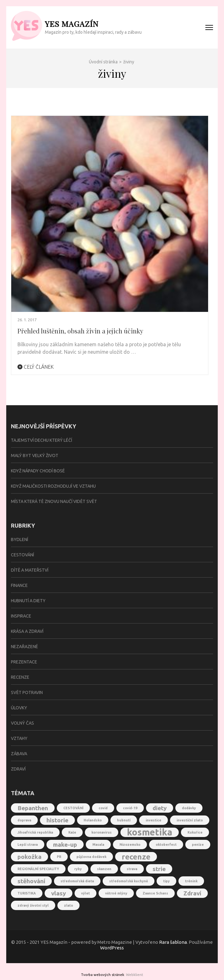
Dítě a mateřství (30, 570)
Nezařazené (24, 647)
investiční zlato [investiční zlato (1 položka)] (190, 820)
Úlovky (19, 708)
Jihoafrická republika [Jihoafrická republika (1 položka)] (35, 832)
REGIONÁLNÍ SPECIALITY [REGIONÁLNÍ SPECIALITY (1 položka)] (38, 869)
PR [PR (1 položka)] (59, 857)
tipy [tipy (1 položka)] (166, 881)
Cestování (22, 555)
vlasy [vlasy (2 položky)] (58, 893)
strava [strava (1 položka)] (132, 869)
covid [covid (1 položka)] (103, 808)
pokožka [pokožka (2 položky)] (29, 857)
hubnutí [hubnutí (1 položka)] (124, 820)
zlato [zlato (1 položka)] (68, 905)
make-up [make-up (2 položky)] (65, 845)
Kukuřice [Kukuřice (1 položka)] (195, 832)
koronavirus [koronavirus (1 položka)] (102, 832)
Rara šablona (173, 942)
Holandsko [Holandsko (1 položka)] (93, 820)
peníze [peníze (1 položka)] (198, 845)
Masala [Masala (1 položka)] (98, 845)
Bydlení (19, 539)
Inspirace (21, 616)
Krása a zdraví (27, 631)
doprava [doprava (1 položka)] (24, 820)
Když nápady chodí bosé (38, 471)
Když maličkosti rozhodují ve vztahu (53, 486)
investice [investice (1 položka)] (153, 820)
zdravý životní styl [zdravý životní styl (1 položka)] (33, 905)
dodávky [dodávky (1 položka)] (189, 808)
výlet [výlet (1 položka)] (85, 893)
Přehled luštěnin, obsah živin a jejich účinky (80, 331)
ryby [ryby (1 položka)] (78, 869)
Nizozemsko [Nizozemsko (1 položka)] (130, 845)
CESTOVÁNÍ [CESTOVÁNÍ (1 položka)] (73, 808)
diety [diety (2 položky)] (160, 808)
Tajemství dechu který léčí (41, 440)
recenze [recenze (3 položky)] (136, 857)
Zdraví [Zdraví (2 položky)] (192, 893)
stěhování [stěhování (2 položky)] (31, 881)
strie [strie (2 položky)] (159, 869)
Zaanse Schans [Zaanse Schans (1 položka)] (155, 893)
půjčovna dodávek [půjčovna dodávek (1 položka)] (91, 857)
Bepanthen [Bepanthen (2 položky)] (33, 808)
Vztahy (19, 738)
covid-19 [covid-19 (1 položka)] (130, 808)
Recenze (20, 677)
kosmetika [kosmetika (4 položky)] (150, 832)
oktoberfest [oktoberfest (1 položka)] (166, 845)
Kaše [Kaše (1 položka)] (72, 832)
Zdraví (18, 769)
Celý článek (36, 367)
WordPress (112, 948)
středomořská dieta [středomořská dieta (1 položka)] (77, 881)
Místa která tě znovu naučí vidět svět (54, 501)
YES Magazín (72, 24)
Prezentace (24, 662)
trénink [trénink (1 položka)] (191, 881)
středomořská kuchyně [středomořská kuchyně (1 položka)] (129, 881)
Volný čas (22, 723)
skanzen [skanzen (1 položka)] (104, 869)
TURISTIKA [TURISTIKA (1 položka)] (27, 893)
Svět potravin (27, 692)
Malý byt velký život (35, 456)
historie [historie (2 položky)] (57, 820)
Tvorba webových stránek (103, 975)
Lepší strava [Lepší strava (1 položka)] (28, 845)
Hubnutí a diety (28, 601)
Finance (19, 585)
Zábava (19, 754)
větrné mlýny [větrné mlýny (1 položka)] (116, 893)
